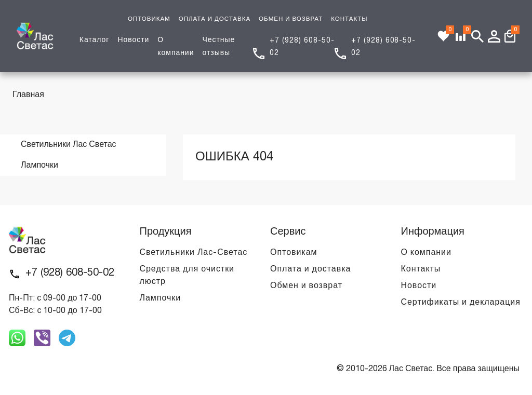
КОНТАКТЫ (349, 19)
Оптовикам (294, 253)
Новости (133, 40)
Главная (28, 95)
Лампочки (161, 298)
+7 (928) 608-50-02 (70, 273)
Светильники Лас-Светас (194, 253)
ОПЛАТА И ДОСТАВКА (215, 19)
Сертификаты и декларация (461, 303)
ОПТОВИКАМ (149, 19)
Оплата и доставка (310, 269)
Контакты (421, 269)
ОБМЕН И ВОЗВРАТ (291, 19)
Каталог (95, 40)
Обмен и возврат (306, 286)
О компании (426, 253)
